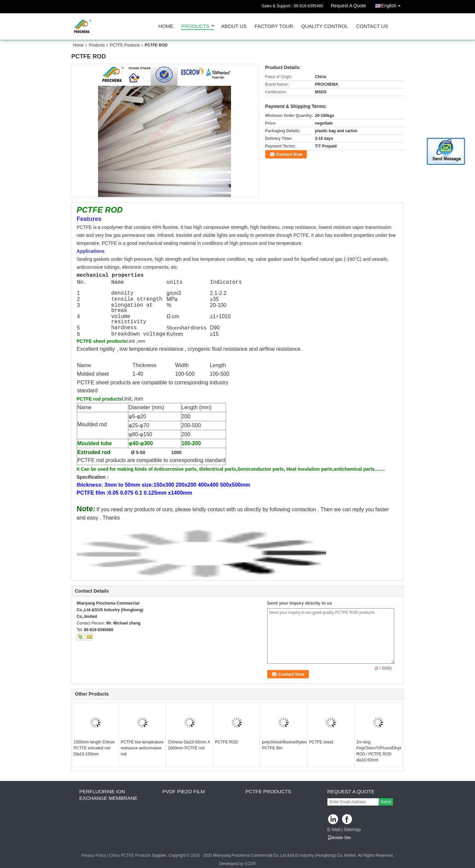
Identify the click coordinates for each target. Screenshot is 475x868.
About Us (234, 26)
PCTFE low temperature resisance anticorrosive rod (142, 748)
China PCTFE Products (130, 855)
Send (386, 802)
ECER (250, 864)
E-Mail (334, 829)
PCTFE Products (125, 45)
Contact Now (289, 154)
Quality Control (325, 26)
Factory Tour (274, 26)
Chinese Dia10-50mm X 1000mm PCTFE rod (189, 745)
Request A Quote (348, 6)
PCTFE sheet (321, 742)
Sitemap (352, 829)
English (393, 4)
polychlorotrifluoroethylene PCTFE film (284, 745)
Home (166, 26)
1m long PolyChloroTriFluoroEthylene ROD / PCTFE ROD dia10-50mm (379, 751)
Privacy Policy (94, 855)
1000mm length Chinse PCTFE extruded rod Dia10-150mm (94, 748)
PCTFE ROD (227, 742)
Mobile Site (339, 838)
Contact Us (372, 26)
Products (195, 26)
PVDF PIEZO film (184, 791)
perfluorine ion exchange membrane (109, 795)
